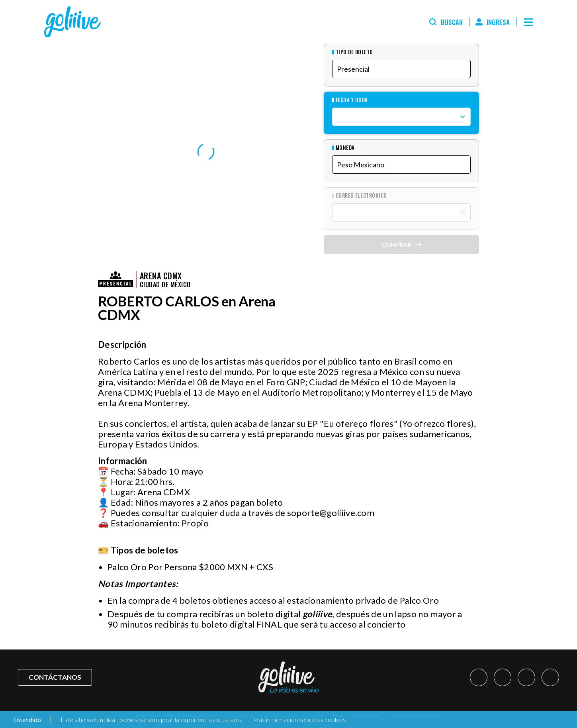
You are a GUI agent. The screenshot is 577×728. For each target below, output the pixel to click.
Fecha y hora (352, 100)
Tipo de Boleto (354, 52)
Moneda (345, 148)
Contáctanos (55, 677)
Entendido (26, 719)
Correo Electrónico (361, 195)
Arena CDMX (161, 276)
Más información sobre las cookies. (300, 719)
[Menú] (528, 22)
